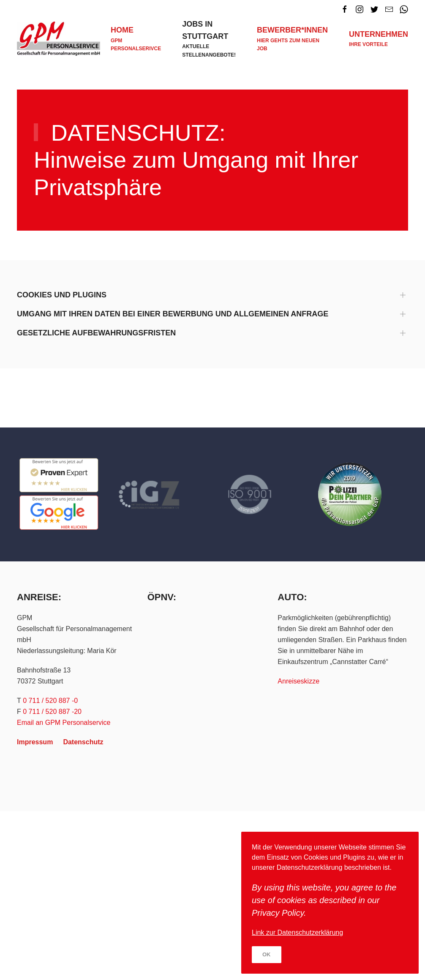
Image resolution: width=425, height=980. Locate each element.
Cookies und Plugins (62, 295)
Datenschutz (83, 742)
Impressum (35, 742)
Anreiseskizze (298, 681)
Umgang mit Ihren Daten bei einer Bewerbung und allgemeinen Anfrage (173, 314)
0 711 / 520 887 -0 (50, 701)
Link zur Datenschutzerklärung (297, 932)
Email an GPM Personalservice (64, 723)
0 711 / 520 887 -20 (52, 712)
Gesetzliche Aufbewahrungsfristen (96, 333)
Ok (267, 954)
